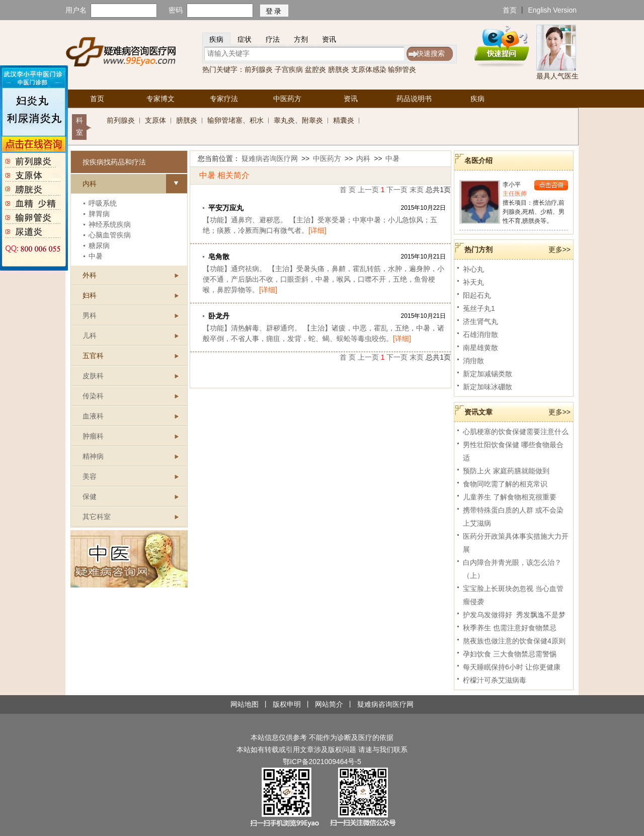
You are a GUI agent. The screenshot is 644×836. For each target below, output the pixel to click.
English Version (552, 10)
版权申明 (287, 704)
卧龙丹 (219, 316)
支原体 (155, 120)
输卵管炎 (402, 69)
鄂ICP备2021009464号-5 (322, 762)
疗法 (273, 39)
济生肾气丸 (480, 321)
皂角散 (219, 257)
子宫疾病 (289, 69)
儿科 (90, 336)
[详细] (317, 230)
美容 (90, 476)
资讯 (329, 39)
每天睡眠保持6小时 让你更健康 (512, 667)
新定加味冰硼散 (488, 387)
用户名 (76, 10)
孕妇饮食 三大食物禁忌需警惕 (510, 654)
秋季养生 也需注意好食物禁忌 (510, 628)
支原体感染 (369, 69)
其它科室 (97, 517)
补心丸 (473, 269)
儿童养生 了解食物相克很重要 (510, 497)
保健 (90, 496)
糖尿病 (99, 245)
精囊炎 (344, 120)
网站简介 (329, 704)
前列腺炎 (259, 69)
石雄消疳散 (480, 335)
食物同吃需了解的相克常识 (505, 484)
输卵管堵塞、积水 (235, 120)
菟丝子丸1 (479, 308)
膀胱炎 (339, 69)
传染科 (93, 396)
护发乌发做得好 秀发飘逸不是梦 (514, 615)
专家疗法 (224, 99)
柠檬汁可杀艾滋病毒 (495, 680)
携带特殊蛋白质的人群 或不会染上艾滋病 (513, 517)
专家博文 (160, 99)
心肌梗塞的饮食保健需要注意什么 (516, 432)
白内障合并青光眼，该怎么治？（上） (512, 569)
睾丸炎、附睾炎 (298, 120)
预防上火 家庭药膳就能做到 (506, 471)
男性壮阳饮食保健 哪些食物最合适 (513, 451)
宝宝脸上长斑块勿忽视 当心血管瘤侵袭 (513, 595)
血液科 (93, 416)
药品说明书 (414, 99)
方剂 (301, 39)
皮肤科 (93, 376)
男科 (90, 315)
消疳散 (473, 361)
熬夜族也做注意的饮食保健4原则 (514, 641)
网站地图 (245, 704)
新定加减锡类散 (488, 374)
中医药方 (287, 99)
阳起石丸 (477, 295)
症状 (245, 39)
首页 (510, 10)
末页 (417, 190)
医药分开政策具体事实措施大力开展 (516, 543)
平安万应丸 (226, 208)
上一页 (368, 190)
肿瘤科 (93, 436)
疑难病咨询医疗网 (270, 158)
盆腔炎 (315, 69)
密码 (176, 10)
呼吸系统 (103, 203)
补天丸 (473, 282)
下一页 (397, 190)
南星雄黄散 (480, 348)
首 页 (348, 190)
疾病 (216, 39)
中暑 (96, 256)
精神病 (93, 456)
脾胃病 (99, 214)
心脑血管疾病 (110, 235)
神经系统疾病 (110, 224)
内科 (363, 158)
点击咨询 (551, 185)
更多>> (559, 249)
